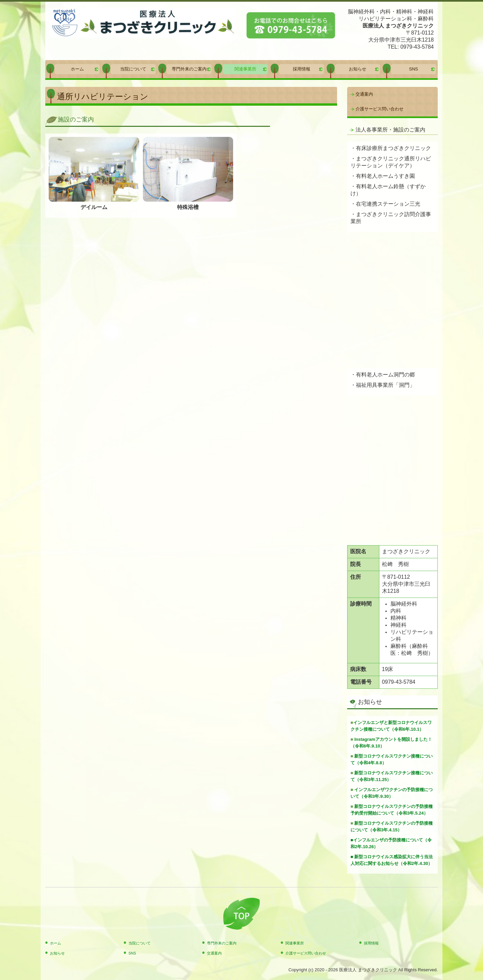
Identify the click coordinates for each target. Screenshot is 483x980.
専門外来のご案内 (189, 69)
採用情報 (302, 69)
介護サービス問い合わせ (380, 109)
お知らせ (358, 69)
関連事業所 (245, 69)
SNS (414, 69)
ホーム (77, 69)
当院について (133, 69)
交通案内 (364, 94)
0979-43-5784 (417, 47)
